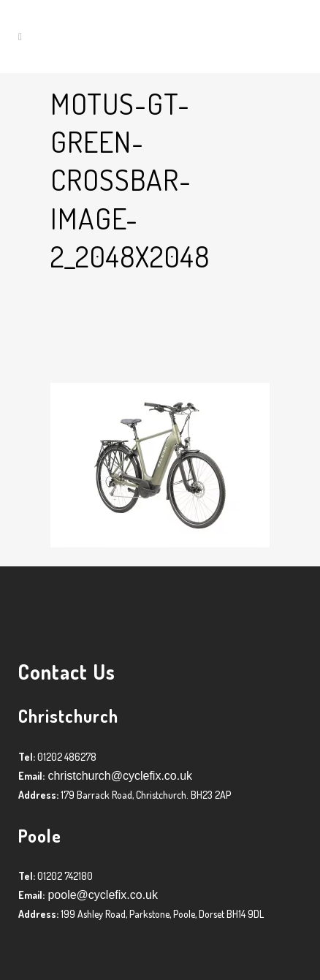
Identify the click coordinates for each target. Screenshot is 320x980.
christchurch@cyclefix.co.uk (118, 776)
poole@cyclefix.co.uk (101, 895)
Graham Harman (171, 360)
